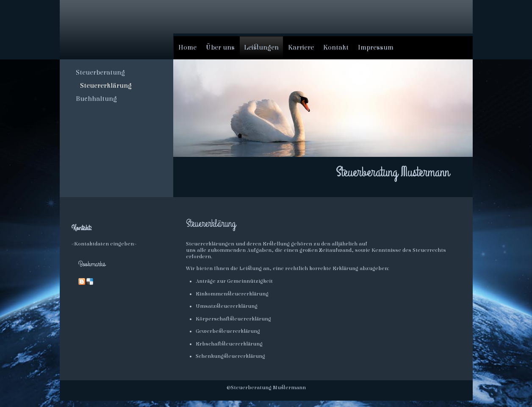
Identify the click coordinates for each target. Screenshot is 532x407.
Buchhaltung (96, 99)
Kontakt (336, 47)
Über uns (220, 47)
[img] (116, 29)
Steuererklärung (106, 86)
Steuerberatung (100, 72)
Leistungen (261, 47)
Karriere (301, 47)
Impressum (376, 47)
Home (187, 47)
